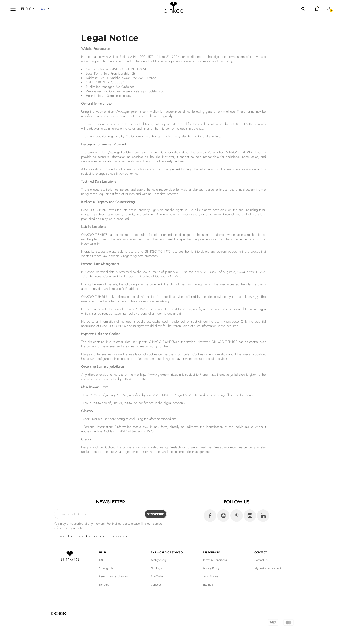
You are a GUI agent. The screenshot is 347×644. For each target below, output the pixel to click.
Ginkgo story (159, 560)
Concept (156, 585)
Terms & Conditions (215, 560)
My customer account (268, 568)
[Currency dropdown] (29, 9)
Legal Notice (210, 576)
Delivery (104, 585)
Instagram (250, 516)
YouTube (223, 516)
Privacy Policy (211, 568)
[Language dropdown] (46, 9)
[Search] (279, 9)
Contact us (261, 560)
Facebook (210, 516)
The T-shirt (158, 576)
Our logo (156, 568)
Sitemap (208, 585)
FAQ (102, 560)
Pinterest (237, 516)
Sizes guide (106, 568)
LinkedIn (263, 516)
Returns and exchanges (114, 576)
